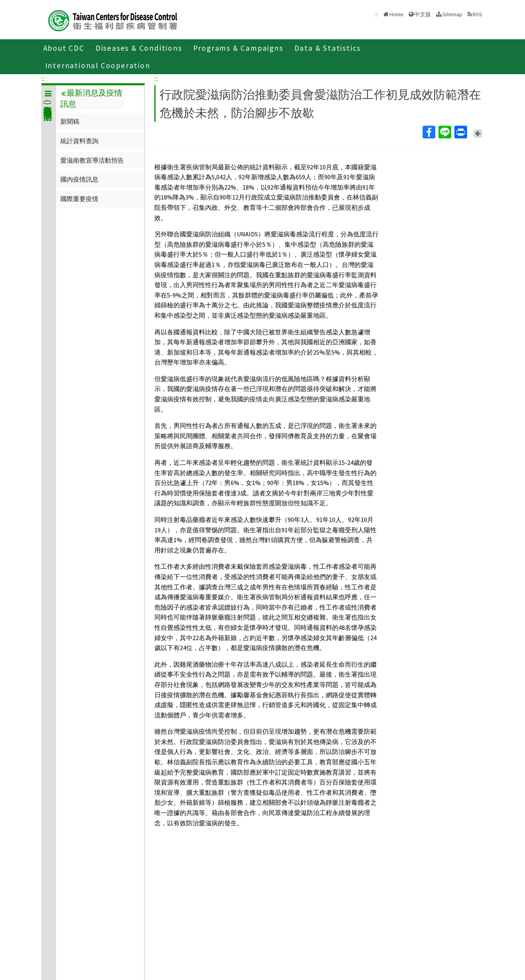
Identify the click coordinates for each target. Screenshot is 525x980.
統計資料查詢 (79, 141)
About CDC (64, 48)
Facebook (429, 132)
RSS (477, 14)
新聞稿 (70, 121)
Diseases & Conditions (139, 48)
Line (444, 132)
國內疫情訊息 (79, 179)
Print (460, 132)
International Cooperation (98, 65)
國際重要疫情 (79, 199)
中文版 (423, 14)
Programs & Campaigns (238, 48)
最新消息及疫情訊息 (91, 98)
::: (43, 79)
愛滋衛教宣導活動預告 (92, 160)
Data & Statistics (328, 48)
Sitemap (452, 14)
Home (396, 14)
